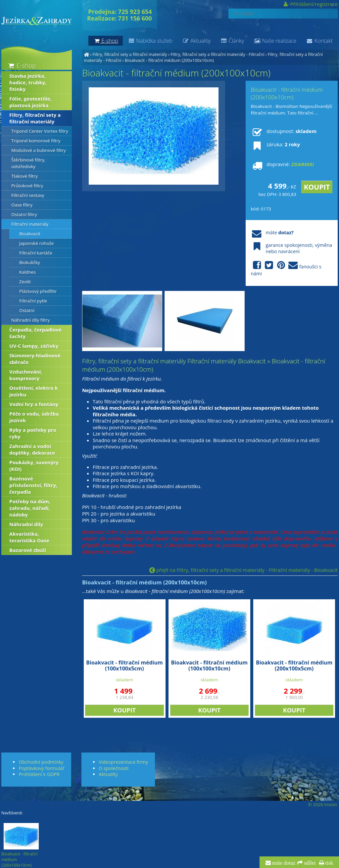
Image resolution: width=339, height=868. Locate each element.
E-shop (21, 65)
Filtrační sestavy (28, 195)
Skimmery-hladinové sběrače (35, 359)
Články (232, 41)
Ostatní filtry (24, 214)
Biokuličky (30, 262)
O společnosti (114, 768)
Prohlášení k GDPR (39, 774)
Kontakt (319, 41)
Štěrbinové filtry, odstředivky (28, 163)
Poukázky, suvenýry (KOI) (34, 466)
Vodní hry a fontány (34, 404)
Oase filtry (22, 205)
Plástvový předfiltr (38, 291)
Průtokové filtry (27, 186)
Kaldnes (27, 272)
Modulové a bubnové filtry (39, 150)
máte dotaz (283, 863)
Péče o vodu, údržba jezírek (34, 417)
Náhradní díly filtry (30, 320)
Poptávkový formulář (41, 768)
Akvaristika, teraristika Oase (29, 537)
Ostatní (27, 310)
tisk (329, 863)
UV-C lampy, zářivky (34, 346)
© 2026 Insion (322, 804)
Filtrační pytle (33, 301)
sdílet (309, 863)
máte (272, 232)
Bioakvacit (30, 234)
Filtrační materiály (30, 224)
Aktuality (196, 41)
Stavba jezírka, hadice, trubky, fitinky (28, 82)
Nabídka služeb (150, 41)
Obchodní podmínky (41, 762)
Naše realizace (275, 41)
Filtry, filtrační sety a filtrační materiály (130, 54)
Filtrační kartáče (36, 253)
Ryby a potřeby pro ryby (33, 433)
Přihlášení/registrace (310, 4)
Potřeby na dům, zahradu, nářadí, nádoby (30, 508)
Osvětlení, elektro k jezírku (34, 391)
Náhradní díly (26, 524)
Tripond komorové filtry (36, 141)
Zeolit (25, 282)
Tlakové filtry (24, 176)
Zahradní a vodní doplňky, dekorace (32, 449)
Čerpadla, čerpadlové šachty (35, 333)
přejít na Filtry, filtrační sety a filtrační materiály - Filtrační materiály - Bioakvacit (243, 570)
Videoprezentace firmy (123, 762)
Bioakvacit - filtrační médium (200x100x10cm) (169, 60)
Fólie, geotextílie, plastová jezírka (30, 102)
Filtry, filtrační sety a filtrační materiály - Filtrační (217, 54)
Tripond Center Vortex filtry (40, 131)
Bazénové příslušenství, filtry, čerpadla (33, 485)
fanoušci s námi (286, 269)
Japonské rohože (36, 243)
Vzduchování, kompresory (26, 375)
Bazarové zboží (28, 550)
